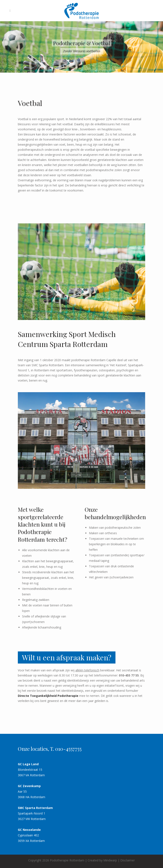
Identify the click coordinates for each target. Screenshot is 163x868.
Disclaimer (128, 860)
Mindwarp (110, 860)
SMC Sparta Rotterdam (35, 808)
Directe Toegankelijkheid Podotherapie (48, 696)
